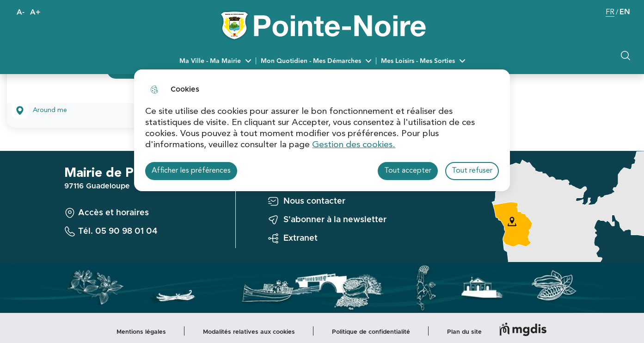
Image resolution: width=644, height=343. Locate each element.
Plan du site (464, 332)
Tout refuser (472, 171)
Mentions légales (141, 332)
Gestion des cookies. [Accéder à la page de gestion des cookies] (354, 145)
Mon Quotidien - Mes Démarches (311, 61)
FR (610, 13)
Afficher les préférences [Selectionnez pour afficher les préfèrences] (191, 171)
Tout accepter (408, 171)
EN (625, 12)
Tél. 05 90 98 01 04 (118, 231)
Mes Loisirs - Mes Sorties (418, 61)
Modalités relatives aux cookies (249, 332)
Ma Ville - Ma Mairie (210, 61)
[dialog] (322, 130)
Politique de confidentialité (371, 332)
